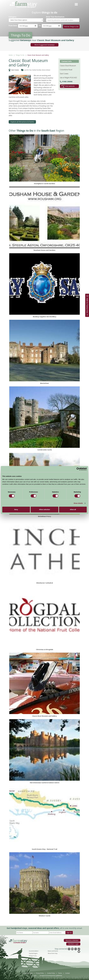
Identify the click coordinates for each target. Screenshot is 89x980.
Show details (78, 503)
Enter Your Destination (55, 17)
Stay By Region (33, 953)
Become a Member (73, 940)
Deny (16, 509)
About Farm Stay (53, 953)
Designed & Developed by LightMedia (51, 975)
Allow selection (44, 509)
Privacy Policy (40, 972)
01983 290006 (66, 81)
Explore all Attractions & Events (22, 121)
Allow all (73, 509)
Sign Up (69, 932)
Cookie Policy (51, 972)
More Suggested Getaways (45, 44)
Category (12, 17)
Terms (60, 972)
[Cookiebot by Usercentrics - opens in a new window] (78, 469)
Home (11, 54)
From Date (13, 26)
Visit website (68, 86)
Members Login (74, 943)
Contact (67, 972)
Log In (35, 975)
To (39, 26)
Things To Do (20, 54)
